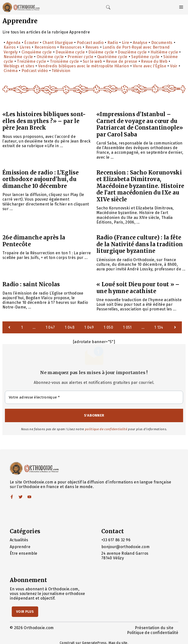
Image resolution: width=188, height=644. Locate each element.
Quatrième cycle (112, 57)
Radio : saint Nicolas (31, 284)
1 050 (108, 327)
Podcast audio (90, 43)
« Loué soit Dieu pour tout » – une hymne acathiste (138, 288)
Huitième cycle (164, 52)
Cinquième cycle (37, 52)
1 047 (50, 327)
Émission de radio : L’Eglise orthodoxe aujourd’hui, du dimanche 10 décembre (41, 179)
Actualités (19, 540)
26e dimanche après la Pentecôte (34, 241)
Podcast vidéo (35, 71)
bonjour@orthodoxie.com (125, 547)
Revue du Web (154, 61)
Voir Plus (25, 612)
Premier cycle (80, 57)
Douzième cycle (132, 52)
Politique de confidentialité (153, 633)
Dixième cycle (101, 52)
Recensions (45, 47)
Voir (174, 66)
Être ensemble (23, 553)
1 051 (127, 327)
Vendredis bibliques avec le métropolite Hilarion (84, 66)
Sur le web (92, 61)
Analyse (140, 43)
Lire (125, 43)
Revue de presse (122, 61)
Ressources (71, 47)
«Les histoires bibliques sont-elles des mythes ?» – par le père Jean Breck (44, 121)
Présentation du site (154, 628)
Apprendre (20, 547)
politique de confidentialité (106, 429)
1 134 (159, 327)
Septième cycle (145, 57)
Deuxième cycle (70, 52)
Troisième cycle (65, 61)
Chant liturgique (58, 43)
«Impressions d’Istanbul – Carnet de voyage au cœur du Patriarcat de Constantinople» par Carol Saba (140, 124)
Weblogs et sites (19, 66)
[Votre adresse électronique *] (94, 397)
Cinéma (11, 71)
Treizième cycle (31, 61)
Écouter (31, 43)
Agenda (13, 43)
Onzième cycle (50, 57)
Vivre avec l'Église (150, 66)
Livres (25, 47)
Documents (162, 43)
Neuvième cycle (18, 57)
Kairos (10, 47)
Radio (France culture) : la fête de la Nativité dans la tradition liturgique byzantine (140, 244)
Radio (113, 43)
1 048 (70, 327)
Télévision (61, 71)
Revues (92, 47)
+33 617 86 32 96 (116, 540)
